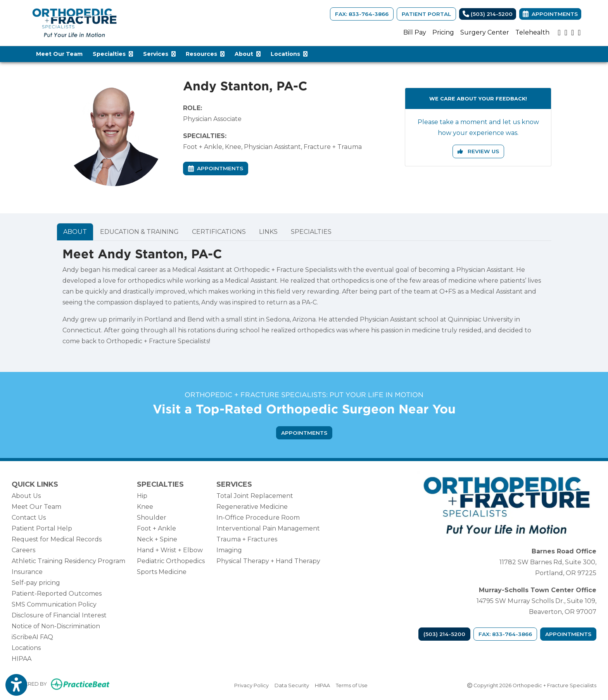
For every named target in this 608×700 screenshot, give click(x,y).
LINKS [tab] (268, 232)
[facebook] (579, 33)
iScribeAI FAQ (32, 637)
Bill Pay (415, 32)
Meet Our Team (59, 54)
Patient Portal (426, 14)
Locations (26, 648)
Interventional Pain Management (268, 528)
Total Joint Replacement (255, 496)
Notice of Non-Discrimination (56, 626)
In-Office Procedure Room (258, 518)
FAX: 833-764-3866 (362, 14)
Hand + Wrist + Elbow (170, 550)
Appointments (568, 634)
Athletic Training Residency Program (68, 561)
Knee (145, 507)
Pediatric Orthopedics (171, 561)
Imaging (229, 550)
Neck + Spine (157, 539)
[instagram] (566, 33)
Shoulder (152, 518)
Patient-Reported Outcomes (57, 594)
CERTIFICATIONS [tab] (219, 232)
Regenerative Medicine (252, 507)
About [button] (248, 54)
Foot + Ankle (156, 528)
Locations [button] (289, 54)
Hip (142, 496)
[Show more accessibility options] (16, 686)
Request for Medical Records (57, 539)
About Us (26, 496)
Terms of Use (352, 685)
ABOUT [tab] (75, 232)
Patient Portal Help (42, 528)
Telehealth (532, 32)
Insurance (27, 572)
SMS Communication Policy (54, 604)
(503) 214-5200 (488, 14)
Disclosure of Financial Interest (59, 615)
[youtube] (559, 33)
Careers (23, 550)
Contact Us (29, 518)
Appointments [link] (550, 14)
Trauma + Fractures (247, 539)
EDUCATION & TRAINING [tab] (139, 232)
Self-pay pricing (36, 583)
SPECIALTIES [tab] (311, 232)
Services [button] (159, 54)
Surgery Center (485, 32)
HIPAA (22, 659)
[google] (573, 33)
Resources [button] (205, 54)
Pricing (443, 32)
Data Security (292, 685)
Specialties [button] (113, 54)
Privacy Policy (251, 685)
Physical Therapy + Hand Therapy (268, 561)
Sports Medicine (162, 572)
